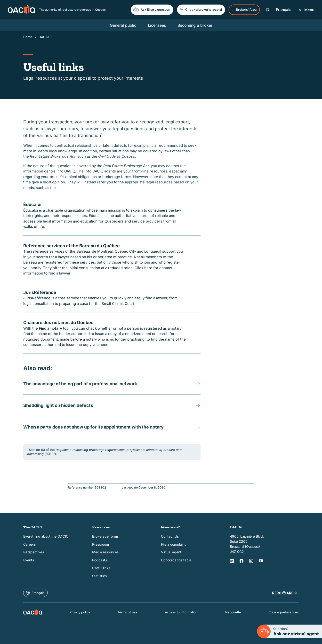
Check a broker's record (200, 10)
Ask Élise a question (152, 9)
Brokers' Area (244, 10)
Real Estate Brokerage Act (126, 166)
